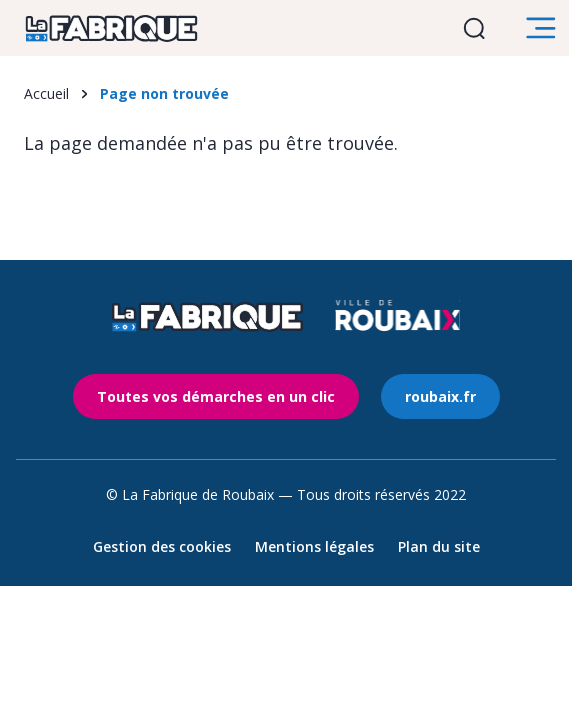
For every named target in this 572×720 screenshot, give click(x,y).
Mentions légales (314, 546)
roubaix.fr (440, 396)
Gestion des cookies (162, 546)
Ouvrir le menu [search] (544, 28)
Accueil (46, 93)
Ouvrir (477, 28)
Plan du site (439, 546)
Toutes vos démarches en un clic (216, 396)
